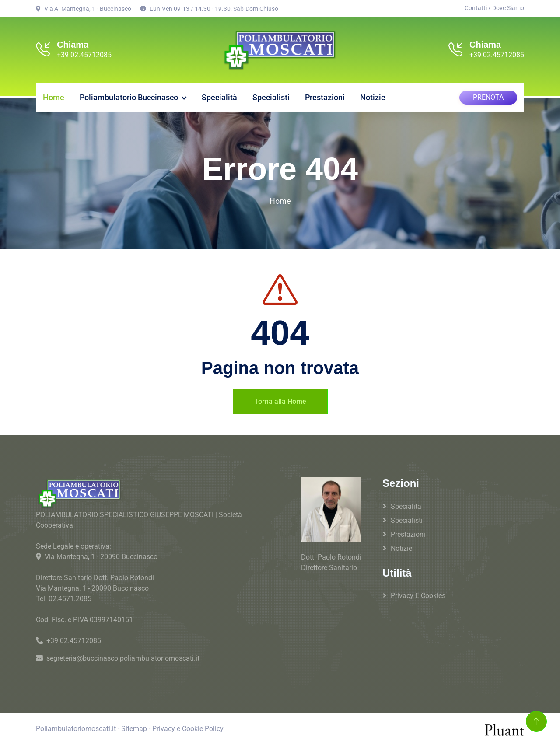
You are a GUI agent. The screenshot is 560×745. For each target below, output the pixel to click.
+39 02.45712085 (84, 55)
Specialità (219, 96)
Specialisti (271, 96)
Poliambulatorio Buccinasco (129, 96)
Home (54, 96)
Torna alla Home (280, 400)
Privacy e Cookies (418, 594)
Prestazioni (325, 96)
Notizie (373, 96)
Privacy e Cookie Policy (188, 727)
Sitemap (134, 727)
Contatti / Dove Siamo (494, 8)
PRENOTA (488, 96)
